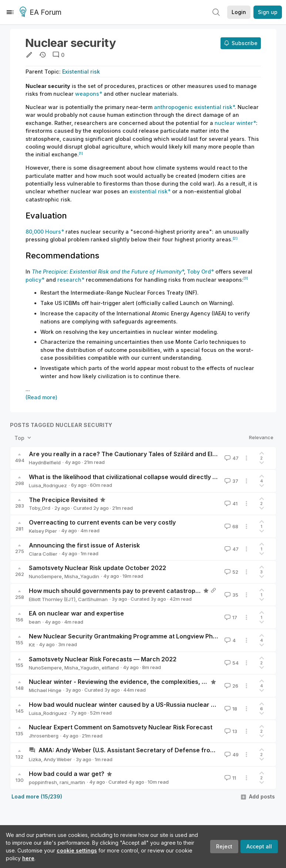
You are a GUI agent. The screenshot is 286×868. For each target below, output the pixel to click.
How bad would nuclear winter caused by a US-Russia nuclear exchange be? (141, 705)
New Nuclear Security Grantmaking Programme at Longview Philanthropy (136, 636)
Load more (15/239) (37, 796)
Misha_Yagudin (82, 576)
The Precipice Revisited (63, 500)
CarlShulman (93, 599)
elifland (110, 668)
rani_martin (72, 782)
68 (231, 526)
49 (231, 755)
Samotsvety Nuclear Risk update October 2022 (97, 568)
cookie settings (77, 850)
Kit (32, 645)
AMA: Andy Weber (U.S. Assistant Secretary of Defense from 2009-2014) (145, 750)
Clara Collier (43, 554)
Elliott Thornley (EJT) (52, 599)
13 (230, 731)
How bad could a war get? (67, 774)
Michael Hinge (45, 690)
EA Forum (42, 13)
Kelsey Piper (43, 531)
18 (230, 709)
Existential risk (81, 72)
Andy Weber (58, 759)
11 (230, 778)
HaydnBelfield (45, 462)
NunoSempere (45, 576)
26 (231, 686)
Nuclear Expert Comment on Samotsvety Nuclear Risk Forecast (121, 727)
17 (230, 617)
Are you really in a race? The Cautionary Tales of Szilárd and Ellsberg (130, 454)
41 (230, 503)
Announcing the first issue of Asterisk (84, 545)
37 (231, 481)
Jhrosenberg (44, 736)
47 (231, 458)
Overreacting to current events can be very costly (102, 522)
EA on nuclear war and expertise (76, 613)
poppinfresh (43, 782)
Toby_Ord (40, 508)
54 (231, 663)
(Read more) (41, 397)
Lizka (35, 759)
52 (231, 572)
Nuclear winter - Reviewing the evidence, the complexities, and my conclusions (144, 682)
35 (231, 595)
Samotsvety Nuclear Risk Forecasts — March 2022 (103, 659)
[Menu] (10, 12)
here (28, 858)
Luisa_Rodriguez (48, 485)
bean (35, 622)
